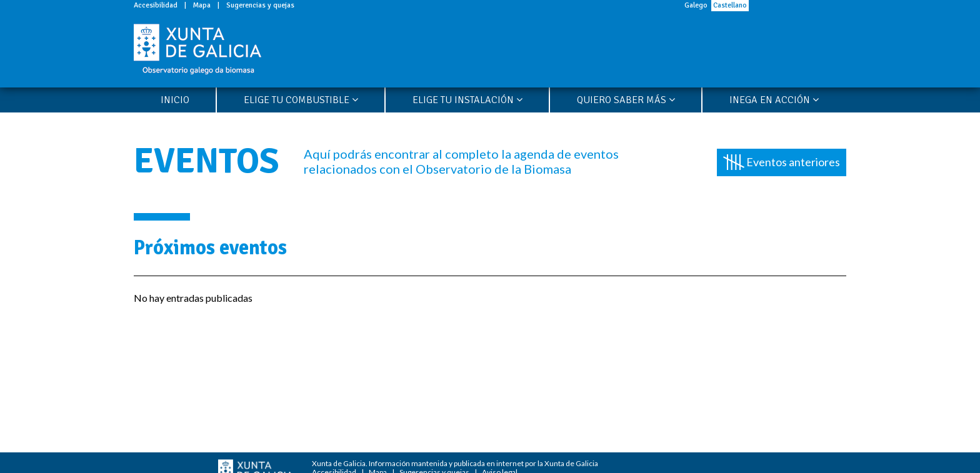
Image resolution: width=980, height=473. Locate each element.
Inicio (175, 100)
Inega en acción (774, 100)
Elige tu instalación (467, 100)
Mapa (202, 5)
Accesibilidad (156, 5)
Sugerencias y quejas (260, 5)
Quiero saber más (626, 100)
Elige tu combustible (301, 100)
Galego (696, 5)
